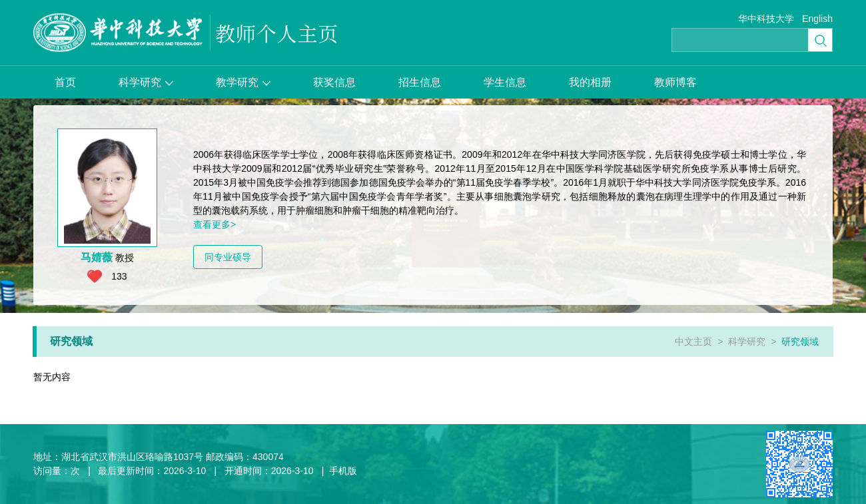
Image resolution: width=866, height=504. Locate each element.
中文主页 (693, 342)
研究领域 (800, 342)
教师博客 (675, 82)
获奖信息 (334, 82)
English (817, 19)
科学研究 (146, 82)
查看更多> (215, 224)
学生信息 (505, 82)
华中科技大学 (766, 19)
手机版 (343, 471)
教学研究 (243, 82)
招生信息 (420, 82)
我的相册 (590, 82)
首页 (65, 82)
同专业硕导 (228, 257)
